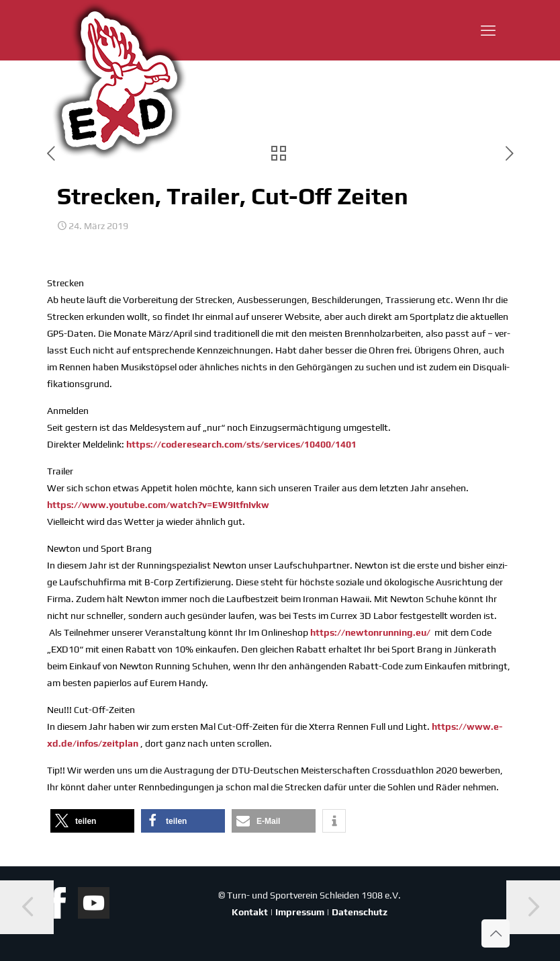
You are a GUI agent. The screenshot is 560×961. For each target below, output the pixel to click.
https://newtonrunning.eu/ (370, 632)
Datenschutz (360, 912)
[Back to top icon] (496, 933)
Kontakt (250, 912)
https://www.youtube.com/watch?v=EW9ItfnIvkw (158, 505)
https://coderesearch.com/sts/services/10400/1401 (241, 444)
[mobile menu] (488, 30)
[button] (92, 821)
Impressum (300, 912)
